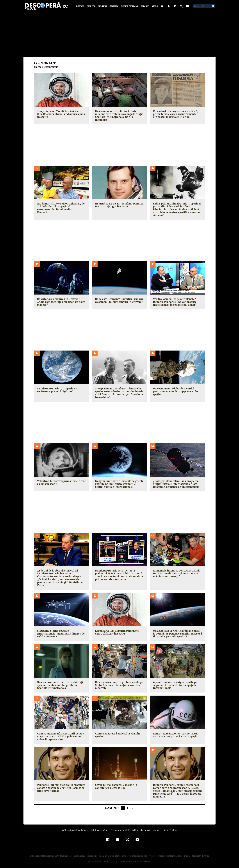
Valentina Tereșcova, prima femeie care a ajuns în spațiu (61, 483)
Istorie (144, 6)
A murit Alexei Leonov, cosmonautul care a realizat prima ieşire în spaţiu (175, 733)
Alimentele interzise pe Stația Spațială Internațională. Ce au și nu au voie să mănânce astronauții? (176, 574)
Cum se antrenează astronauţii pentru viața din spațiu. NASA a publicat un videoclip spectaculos (60, 734)
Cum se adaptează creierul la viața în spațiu (117, 733)
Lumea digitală (129, 6)
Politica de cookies (100, 828)
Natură (114, 6)
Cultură (103, 6)
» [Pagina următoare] (132, 806)
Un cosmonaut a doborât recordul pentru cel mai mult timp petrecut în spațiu (175, 392)
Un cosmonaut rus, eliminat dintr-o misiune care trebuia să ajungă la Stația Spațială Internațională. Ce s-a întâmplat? (119, 116)
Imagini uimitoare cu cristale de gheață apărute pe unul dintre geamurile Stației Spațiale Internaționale (119, 485)
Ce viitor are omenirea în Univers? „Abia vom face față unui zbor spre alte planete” (61, 302)
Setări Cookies (169, 828)
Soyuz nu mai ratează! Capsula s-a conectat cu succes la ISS (116, 784)
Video (154, 6)
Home (38, 68)
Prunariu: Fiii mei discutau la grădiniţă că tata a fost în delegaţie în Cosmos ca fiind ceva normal (60, 786)
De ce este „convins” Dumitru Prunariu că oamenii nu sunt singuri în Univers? (118, 301)
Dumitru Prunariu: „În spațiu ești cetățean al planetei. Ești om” (57, 391)
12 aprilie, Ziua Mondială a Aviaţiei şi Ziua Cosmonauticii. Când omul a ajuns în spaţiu (61, 115)
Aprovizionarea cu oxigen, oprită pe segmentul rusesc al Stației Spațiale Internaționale (174, 683)
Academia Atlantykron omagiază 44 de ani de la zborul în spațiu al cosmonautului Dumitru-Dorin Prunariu (61, 207)
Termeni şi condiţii (120, 828)
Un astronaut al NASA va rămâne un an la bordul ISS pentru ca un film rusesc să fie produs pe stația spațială (177, 631)
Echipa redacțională (140, 828)
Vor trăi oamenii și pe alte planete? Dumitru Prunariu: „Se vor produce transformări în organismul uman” (174, 302)
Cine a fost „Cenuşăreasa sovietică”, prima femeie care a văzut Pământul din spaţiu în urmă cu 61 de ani (177, 115)
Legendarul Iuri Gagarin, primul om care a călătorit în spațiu (119, 630)
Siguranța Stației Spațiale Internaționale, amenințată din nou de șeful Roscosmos (62, 630)
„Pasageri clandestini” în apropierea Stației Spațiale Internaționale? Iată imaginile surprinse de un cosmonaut (175, 485)
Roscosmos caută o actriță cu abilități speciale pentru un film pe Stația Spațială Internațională (59, 683)
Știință (91, 6)
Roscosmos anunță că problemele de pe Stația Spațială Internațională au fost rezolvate (119, 683)
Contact (156, 828)
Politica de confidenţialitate (76, 828)
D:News (80, 6)
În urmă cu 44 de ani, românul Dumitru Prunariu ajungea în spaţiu (119, 206)
